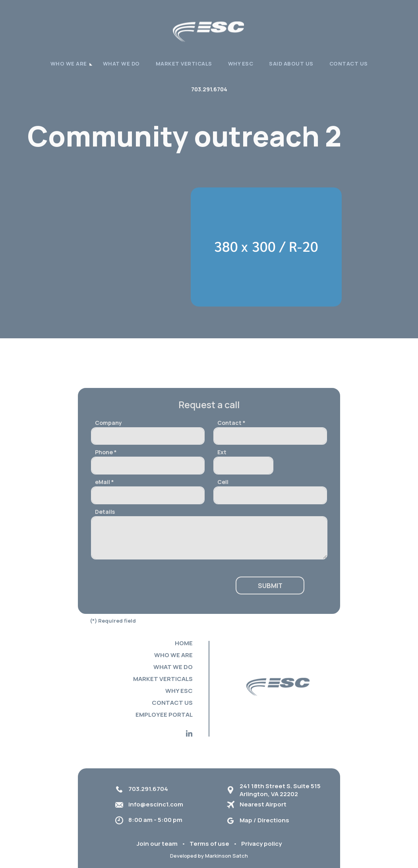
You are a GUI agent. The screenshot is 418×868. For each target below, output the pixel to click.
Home (184, 643)
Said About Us (291, 64)
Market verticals (184, 64)
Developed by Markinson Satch (209, 856)
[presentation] (151, 586)
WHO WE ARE (69, 64)
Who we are (173, 655)
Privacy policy (261, 844)
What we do (121, 64)
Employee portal (164, 715)
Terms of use (209, 844)
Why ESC (241, 64)
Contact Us (349, 64)
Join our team (157, 844)
